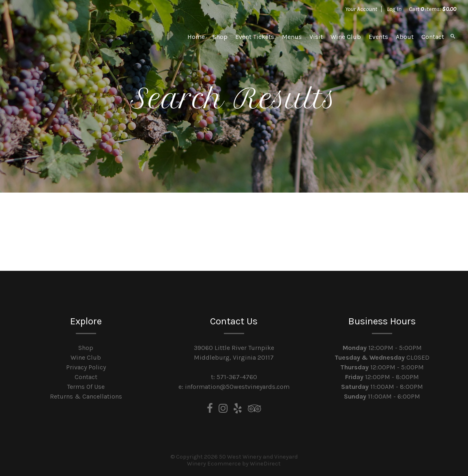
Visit (316, 37)
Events (378, 37)
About (405, 37)
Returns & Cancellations (86, 396)
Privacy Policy (86, 367)
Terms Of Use (86, 387)
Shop (220, 37)
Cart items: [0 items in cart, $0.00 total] (433, 9)
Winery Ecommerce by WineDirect (234, 464)
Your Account (361, 9)
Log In (394, 9)
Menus (292, 37)
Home (196, 37)
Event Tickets (255, 37)
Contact (433, 37)
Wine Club (346, 37)
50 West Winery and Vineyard (69, 36)
